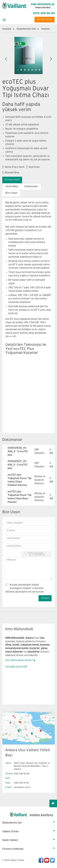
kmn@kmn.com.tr (22, 787)
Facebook (41, 860)
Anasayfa (7, 29)
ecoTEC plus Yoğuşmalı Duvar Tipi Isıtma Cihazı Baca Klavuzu (20, 497)
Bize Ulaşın (11, 193)
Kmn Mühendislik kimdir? (19, 660)
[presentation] (6, 59)
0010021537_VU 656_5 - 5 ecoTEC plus (18, 465)
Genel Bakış (12, 186)
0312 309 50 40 (44, 13)
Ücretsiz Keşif (45, 19)
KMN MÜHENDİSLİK (43, 6)
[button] (18, 70)
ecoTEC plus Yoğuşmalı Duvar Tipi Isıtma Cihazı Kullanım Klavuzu (20, 480)
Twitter (52, 860)
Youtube (47, 860)
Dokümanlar (31, 186)
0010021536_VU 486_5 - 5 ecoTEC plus (18, 452)
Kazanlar (46, 29)
